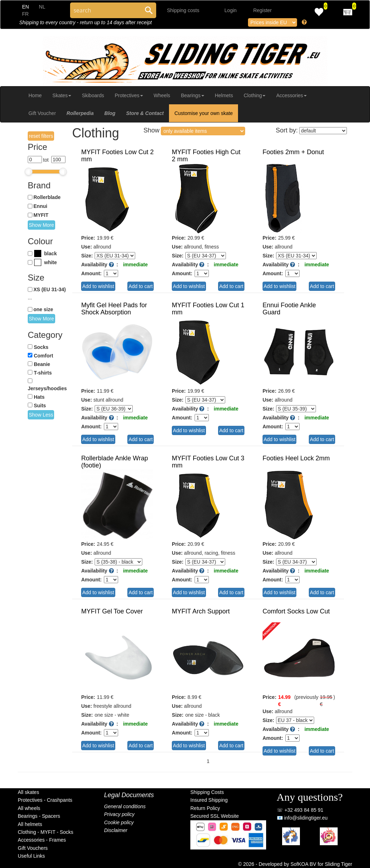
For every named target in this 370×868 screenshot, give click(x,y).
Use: (86, 247)
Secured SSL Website (215, 816)
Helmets (224, 95)
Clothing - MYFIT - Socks (46, 832)
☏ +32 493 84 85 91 (300, 810)
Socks (41, 347)
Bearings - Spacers (39, 816)
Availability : (100, 265)
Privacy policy (120, 814)
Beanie (42, 364)
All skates (28, 792)
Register (263, 10)
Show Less (41, 415)
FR (25, 14)
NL (42, 7)
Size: (87, 256)
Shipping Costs (207, 792)
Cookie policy (119, 822)
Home (35, 95)
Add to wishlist (98, 286)
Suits (40, 406)
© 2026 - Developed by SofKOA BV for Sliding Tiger (295, 864)
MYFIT (41, 215)
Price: (88, 238)
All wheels (29, 808)
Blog (110, 113)
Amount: (91, 273)
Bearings (192, 95)
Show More (41, 225)
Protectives (129, 95)
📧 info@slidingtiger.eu (302, 818)
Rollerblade (47, 197)
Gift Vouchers (33, 848)
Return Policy (205, 808)
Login (231, 10)
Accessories (291, 95)
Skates (62, 95)
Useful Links (31, 856)
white (51, 262)
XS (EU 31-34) (50, 289)
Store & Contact (145, 113)
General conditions (125, 806)
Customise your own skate (203, 113)
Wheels (162, 95)
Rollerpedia (80, 113)
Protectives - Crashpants (45, 800)
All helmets (30, 824)
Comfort (43, 356)
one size (43, 309)
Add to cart (141, 286)
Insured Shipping (209, 800)
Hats (39, 397)
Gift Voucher (42, 113)
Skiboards (93, 95)
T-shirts (43, 373)
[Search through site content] (106, 10)
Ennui (40, 206)
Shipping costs (183, 10)
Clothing (255, 95)
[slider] (28, 172)
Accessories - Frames (42, 840)
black (51, 253)
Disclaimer (116, 830)
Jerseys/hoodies (47, 388)
